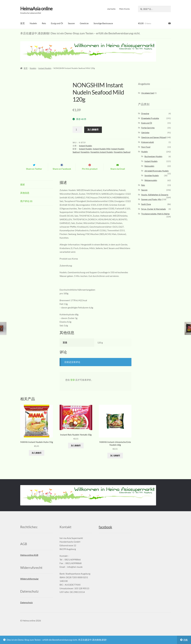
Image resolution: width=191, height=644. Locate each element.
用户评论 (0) (26, 207)
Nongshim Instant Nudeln (102, 152)
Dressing (145, 114)
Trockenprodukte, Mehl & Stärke (155, 214)
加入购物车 (93, 130)
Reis (44, 23)
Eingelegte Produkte (150, 118)
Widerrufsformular (29, 585)
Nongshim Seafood (122, 152)
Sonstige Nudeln (152, 176)
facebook (105, 533)
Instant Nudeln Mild (102, 149)
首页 (22, 23)
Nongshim (85, 152)
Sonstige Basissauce (103, 23)
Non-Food (146, 147)
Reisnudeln (149, 166)
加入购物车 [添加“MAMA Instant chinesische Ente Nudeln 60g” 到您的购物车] (115, 461)
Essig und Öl (57, 23)
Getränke (145, 133)
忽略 (185, 640)
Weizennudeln (151, 180)
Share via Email (118, 175)
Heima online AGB (29, 561)
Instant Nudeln (45, 68)
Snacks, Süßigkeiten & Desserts (155, 195)
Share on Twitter (34, 175)
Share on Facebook (62, 175)
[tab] (37, 190)
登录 (73, 386)
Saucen (71, 23)
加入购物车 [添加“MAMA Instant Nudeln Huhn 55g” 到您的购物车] (37, 459)
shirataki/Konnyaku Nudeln (157, 171)
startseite (111, 9)
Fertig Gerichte (148, 128)
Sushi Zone (146, 204)
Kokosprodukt (147, 142)
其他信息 (25, 199)
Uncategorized (148, 93)
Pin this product (90, 175)
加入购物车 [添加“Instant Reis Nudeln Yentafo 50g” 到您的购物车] (76, 451)
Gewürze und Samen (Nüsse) (154, 137)
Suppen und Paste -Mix (151, 199)
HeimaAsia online (36, 9)
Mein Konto (125, 9)
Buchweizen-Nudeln (153, 156)
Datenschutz (26, 608)
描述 (22, 190)
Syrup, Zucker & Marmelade (153, 209)
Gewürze (84, 23)
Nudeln (33, 23)
